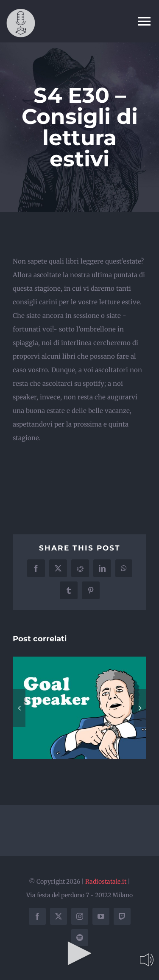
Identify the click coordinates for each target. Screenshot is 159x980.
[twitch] (122, 916)
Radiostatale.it (106, 882)
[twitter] (59, 916)
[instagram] (80, 916)
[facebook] (37, 916)
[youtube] (101, 916)
